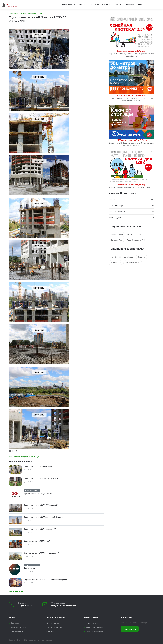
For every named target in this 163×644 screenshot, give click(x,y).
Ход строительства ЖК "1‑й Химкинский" (41, 505)
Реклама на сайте (19, 627)
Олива (130, 234)
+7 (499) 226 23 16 (27, 606)
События (141, 4)
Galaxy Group (128, 257)
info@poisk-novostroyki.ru (64, 606)
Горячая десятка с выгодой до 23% (38, 494)
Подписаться (130, 629)
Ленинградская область (119, 218)
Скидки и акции (53, 623)
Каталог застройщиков (95, 627)
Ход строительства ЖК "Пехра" (37, 541)
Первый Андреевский (135, 240)
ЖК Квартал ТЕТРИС (19, 21)
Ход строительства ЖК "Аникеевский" (40, 529)
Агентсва (117, 4)
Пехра (139, 234)
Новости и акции (101, 4)
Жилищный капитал (133, 263)
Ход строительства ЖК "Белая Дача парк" (41, 478)
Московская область (117, 212)
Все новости (14, 14)
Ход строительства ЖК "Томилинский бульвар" (43, 517)
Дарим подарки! (30, 568)
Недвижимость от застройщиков (40, 640)
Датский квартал (117, 234)
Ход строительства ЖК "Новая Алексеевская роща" (46, 580)
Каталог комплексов (94, 623)
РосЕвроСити (116, 263)
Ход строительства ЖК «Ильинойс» (38, 466)
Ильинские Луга (116, 240)
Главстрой (142, 257)
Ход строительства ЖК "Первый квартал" (41, 553)
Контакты (15, 623)
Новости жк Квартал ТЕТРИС (32, 14)
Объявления (129, 4)
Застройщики (84, 4)
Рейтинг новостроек (94, 632)
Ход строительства (54, 627)
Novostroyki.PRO (19, 632)
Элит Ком (114, 257)
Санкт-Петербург (116, 206)
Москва (112, 200)
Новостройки (68, 4)
